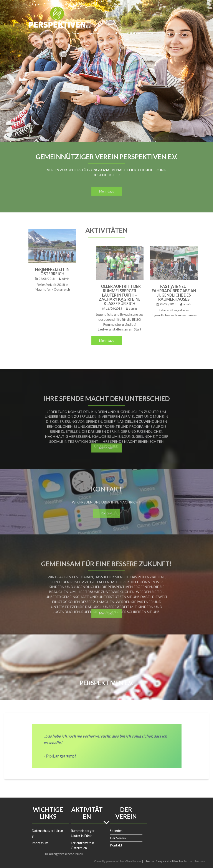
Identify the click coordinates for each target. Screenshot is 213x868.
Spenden (94, 33)
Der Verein (74, 33)
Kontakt (113, 33)
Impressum (174, 33)
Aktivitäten (134, 33)
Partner (154, 33)
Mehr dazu (107, 341)
